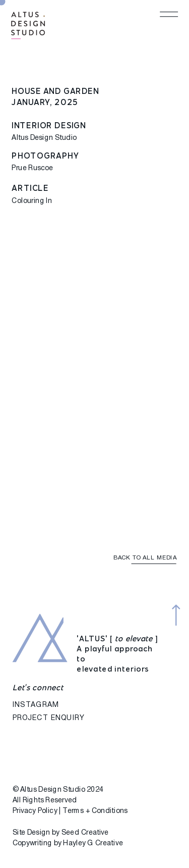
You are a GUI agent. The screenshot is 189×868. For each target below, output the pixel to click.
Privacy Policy (35, 811)
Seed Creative (85, 833)
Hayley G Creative (93, 844)
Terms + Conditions (95, 811)
